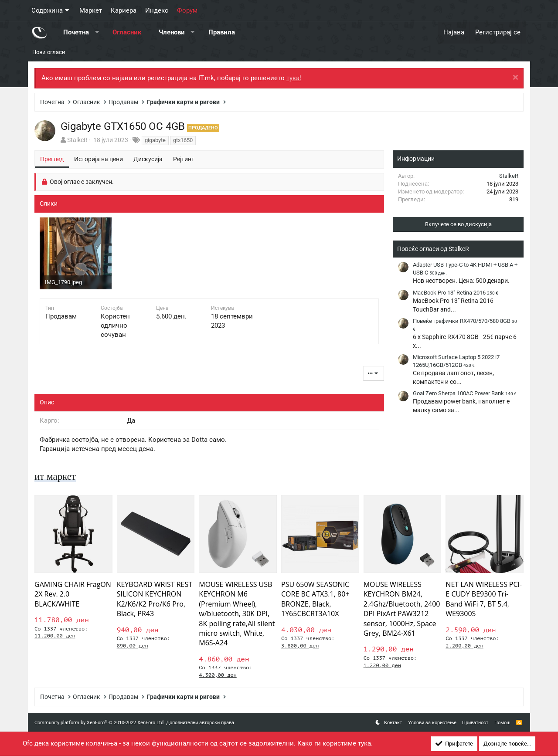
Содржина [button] (47, 10)
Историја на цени (99, 159)
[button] (97, 32)
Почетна (76, 32)
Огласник (127, 32)
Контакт (393, 723)
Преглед (52, 159)
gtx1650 (183, 140)
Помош (502, 723)
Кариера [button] (124, 10)
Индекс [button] (157, 10)
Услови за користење (432, 723)
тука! (294, 78)
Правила (222, 32)
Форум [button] (187, 10)
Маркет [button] (91, 10)
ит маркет (56, 476)
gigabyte (155, 140)
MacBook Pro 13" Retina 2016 (456, 293)
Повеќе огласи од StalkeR (433, 249)
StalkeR (77, 140)
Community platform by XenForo (100, 723)
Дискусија (148, 159)
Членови (172, 32)
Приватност (475, 723)
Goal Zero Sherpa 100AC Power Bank (465, 393)
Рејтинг (184, 159)
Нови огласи (49, 52)
